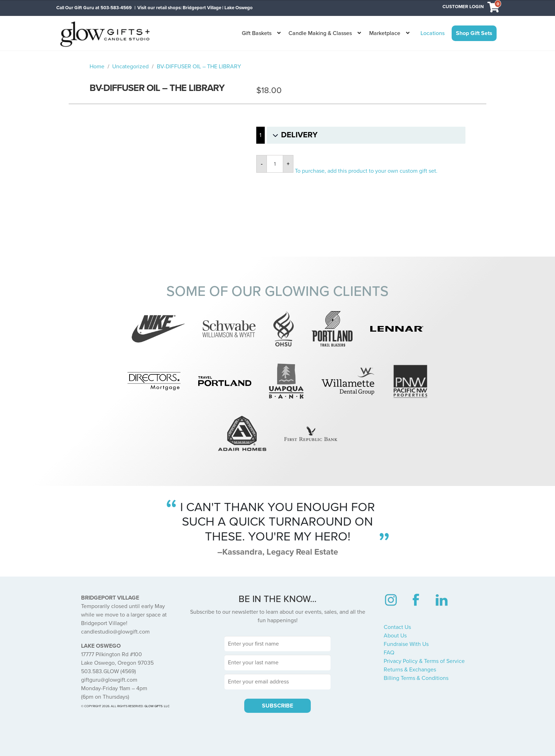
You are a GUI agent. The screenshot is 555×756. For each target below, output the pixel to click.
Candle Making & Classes (320, 33)
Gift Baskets (257, 33)
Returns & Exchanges (410, 670)
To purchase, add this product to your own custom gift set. (366, 171)
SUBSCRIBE (277, 706)
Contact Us (397, 627)
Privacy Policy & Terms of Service (424, 661)
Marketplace (385, 33)
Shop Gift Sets (474, 33)
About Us (395, 636)
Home (97, 67)
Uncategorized (130, 67)
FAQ (389, 653)
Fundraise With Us (406, 644)
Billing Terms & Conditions (416, 678)
